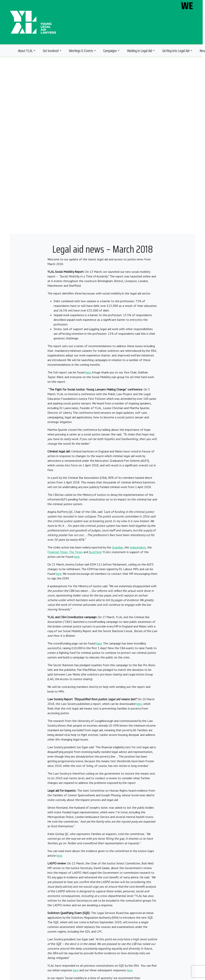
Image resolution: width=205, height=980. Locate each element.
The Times (76, 552)
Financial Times (57, 552)
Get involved (51, 51)
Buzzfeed (95, 552)
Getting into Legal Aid (176, 51)
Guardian (118, 547)
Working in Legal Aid (139, 51)
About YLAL (25, 51)
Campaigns (110, 51)
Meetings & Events (81, 51)
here (88, 372)
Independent (138, 547)
